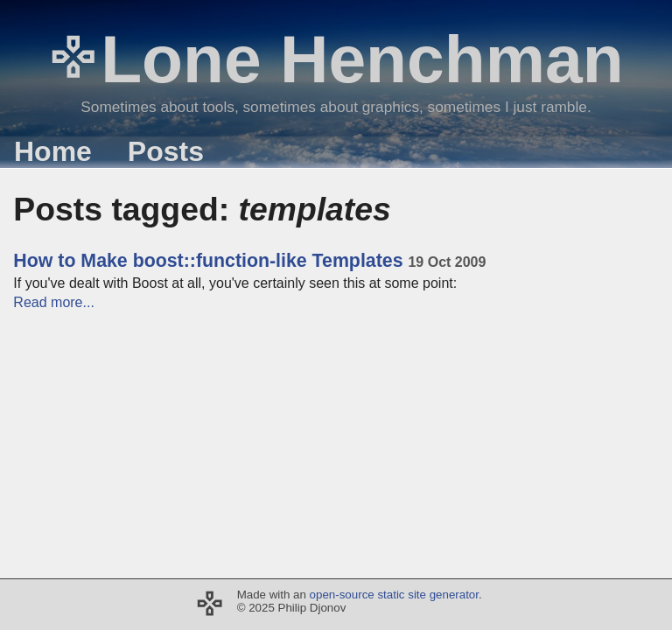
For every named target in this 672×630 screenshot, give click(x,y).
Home (53, 151)
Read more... (53, 302)
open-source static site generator (394, 595)
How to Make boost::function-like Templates (249, 261)
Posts (166, 151)
